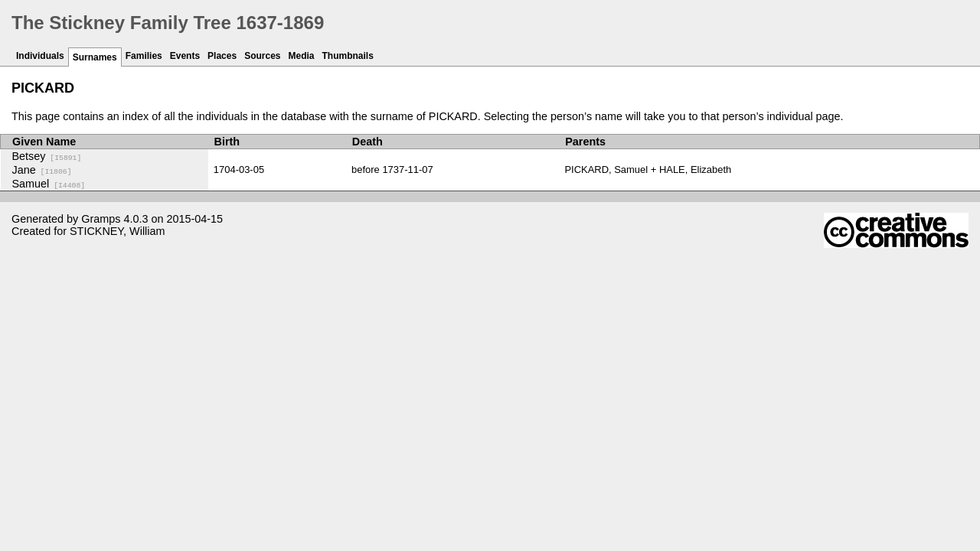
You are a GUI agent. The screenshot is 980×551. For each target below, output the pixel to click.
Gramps (101, 219)
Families (144, 56)
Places (222, 56)
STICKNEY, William (117, 231)
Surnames (95, 57)
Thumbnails (348, 56)
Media (302, 56)
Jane (42, 170)
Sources (262, 56)
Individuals (40, 56)
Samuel (49, 184)
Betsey (47, 156)
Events (185, 56)
